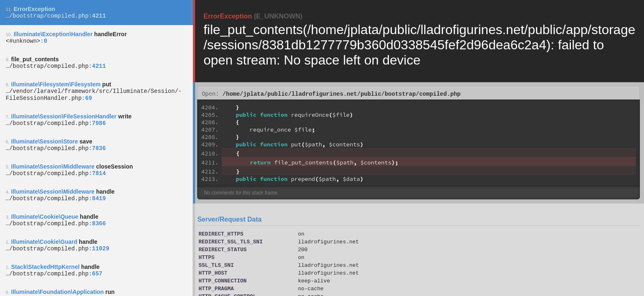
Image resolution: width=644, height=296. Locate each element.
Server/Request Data (229, 221)
